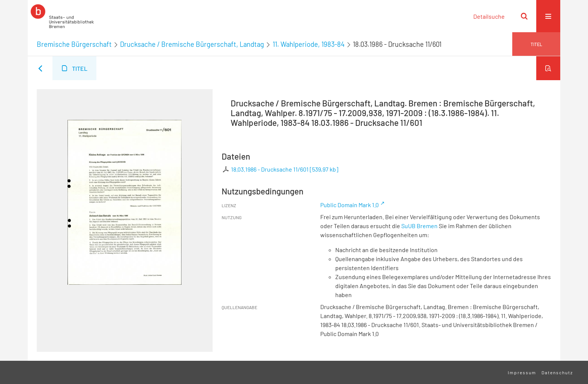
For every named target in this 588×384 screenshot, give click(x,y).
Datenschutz (557, 372)
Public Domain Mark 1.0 (349, 205)
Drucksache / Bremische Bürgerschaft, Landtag (192, 44)
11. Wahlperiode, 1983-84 (309, 44)
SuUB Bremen (419, 226)
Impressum (522, 372)
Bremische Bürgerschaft (74, 44)
